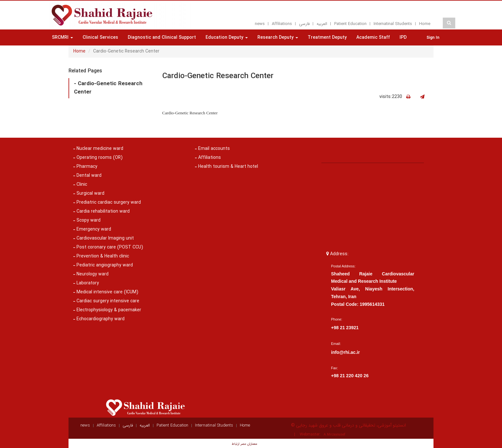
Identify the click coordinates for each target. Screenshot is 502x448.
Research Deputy (278, 37)
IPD (403, 37)
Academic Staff (373, 37)
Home (425, 24)
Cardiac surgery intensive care (106, 301)
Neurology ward (91, 274)
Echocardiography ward (99, 319)
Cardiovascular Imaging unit (104, 238)
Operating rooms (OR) (98, 158)
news (260, 24)
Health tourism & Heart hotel (227, 167)
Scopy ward (87, 220)
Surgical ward (89, 193)
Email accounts (212, 149)
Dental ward (87, 175)
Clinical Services (100, 37)
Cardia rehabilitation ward (101, 211)
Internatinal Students (393, 24)
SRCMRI (62, 37)
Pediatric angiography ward (103, 265)
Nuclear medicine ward (98, 149)
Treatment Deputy (327, 37)
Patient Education (350, 24)
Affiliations (282, 24)
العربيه (322, 24)
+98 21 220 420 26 (350, 376)
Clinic (80, 184)
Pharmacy (85, 167)
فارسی (304, 24)
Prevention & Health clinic (101, 256)
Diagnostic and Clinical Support (162, 37)
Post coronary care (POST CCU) (108, 247)
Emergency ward (92, 229)
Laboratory (86, 283)
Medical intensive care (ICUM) (106, 292)
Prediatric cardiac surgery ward (107, 202)
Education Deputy (227, 37)
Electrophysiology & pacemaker (107, 310)
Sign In (433, 38)
